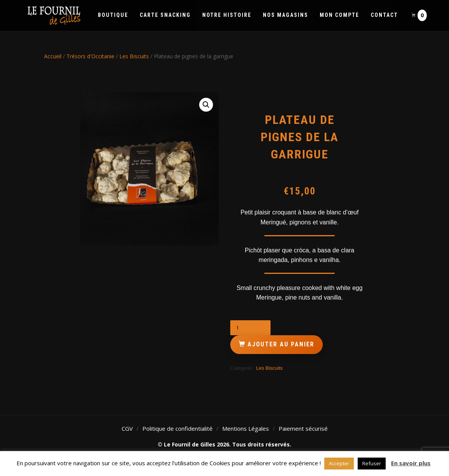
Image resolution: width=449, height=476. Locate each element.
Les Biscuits (134, 56)
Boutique (113, 15)
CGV (127, 428)
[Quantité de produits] (250, 328)
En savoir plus (411, 463)
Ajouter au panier (281, 344)
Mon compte (339, 15)
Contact (384, 15)
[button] (206, 105)
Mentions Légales (246, 428)
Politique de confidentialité (177, 428)
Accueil (53, 56)
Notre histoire (227, 15)
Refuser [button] (372, 463)
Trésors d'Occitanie (90, 56)
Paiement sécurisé (303, 428)
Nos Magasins (286, 15)
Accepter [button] (339, 463)
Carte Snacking (165, 15)
